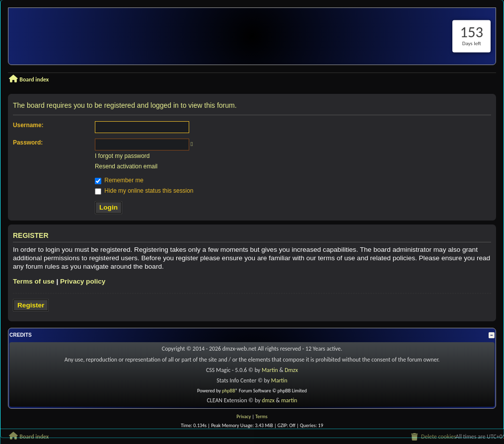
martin (289, 400)
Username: (28, 125)
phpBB (229, 391)
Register (31, 305)
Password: (28, 143)
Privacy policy (83, 281)
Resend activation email (126, 166)
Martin (270, 370)
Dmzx (291, 370)
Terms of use (34, 281)
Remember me (119, 180)
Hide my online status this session (144, 191)
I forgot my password (122, 156)
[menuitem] (433, 437)
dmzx (268, 400)
